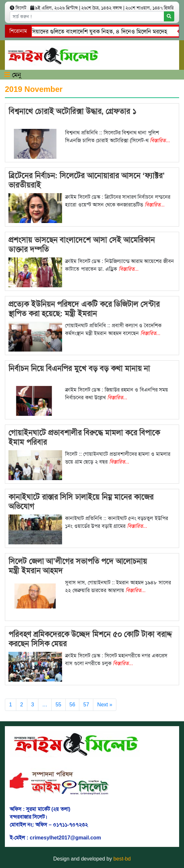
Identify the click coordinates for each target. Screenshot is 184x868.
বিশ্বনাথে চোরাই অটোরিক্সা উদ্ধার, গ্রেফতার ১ (72, 111)
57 (86, 705)
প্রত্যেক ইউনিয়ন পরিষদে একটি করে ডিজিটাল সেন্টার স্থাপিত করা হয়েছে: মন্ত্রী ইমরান (84, 309)
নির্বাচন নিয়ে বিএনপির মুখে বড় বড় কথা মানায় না (79, 368)
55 (59, 705)
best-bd (122, 859)
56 (72, 705)
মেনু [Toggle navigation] (13, 75)
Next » (105, 705)
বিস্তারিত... (160, 140)
